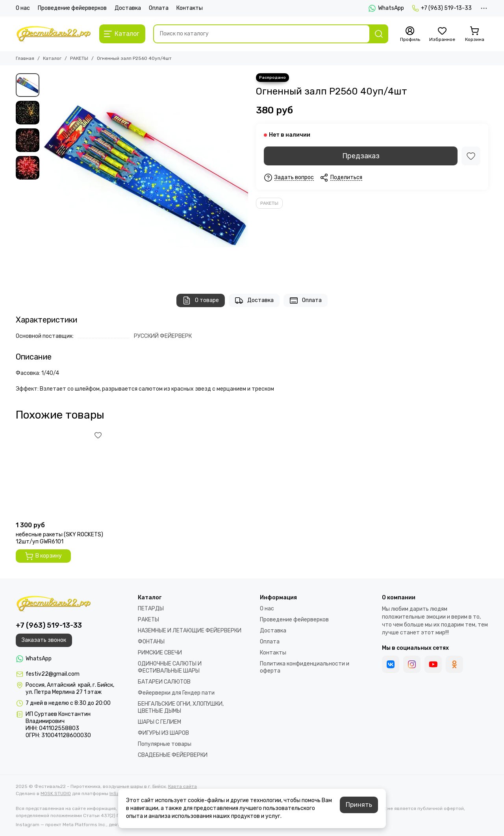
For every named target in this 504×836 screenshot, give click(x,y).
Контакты (190, 8)
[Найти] (379, 34)
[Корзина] (474, 34)
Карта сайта (183, 786)
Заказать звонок (44, 640)
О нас (23, 8)
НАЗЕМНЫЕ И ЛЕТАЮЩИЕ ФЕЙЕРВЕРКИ (190, 631)
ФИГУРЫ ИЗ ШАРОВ (163, 733)
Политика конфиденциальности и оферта (305, 667)
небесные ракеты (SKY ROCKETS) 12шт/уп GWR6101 (59, 538)
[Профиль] (410, 34)
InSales (118, 793)
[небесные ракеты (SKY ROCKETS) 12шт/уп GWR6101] (60, 473)
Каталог (52, 58)
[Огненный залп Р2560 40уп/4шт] (146, 176)
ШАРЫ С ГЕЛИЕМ (159, 722)
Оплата (159, 8)
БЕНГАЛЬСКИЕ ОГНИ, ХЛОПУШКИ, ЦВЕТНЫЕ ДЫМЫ (181, 707)
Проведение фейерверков (72, 8)
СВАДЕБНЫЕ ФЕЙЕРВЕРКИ (173, 755)
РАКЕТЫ (79, 58)
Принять (359, 805)
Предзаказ (361, 156)
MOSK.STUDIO (56, 793)
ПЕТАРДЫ (151, 609)
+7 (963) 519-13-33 (442, 8)
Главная (25, 58)
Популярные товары (165, 744)
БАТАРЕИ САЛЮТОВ (164, 682)
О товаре (201, 300)
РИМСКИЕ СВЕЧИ (160, 653)
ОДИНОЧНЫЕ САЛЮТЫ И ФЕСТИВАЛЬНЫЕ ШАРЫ (170, 667)
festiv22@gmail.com (53, 674)
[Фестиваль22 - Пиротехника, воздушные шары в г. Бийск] (54, 34)
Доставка (128, 8)
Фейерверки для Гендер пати (176, 693)
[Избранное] (442, 34)
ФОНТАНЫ (151, 642)
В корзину (43, 556)
